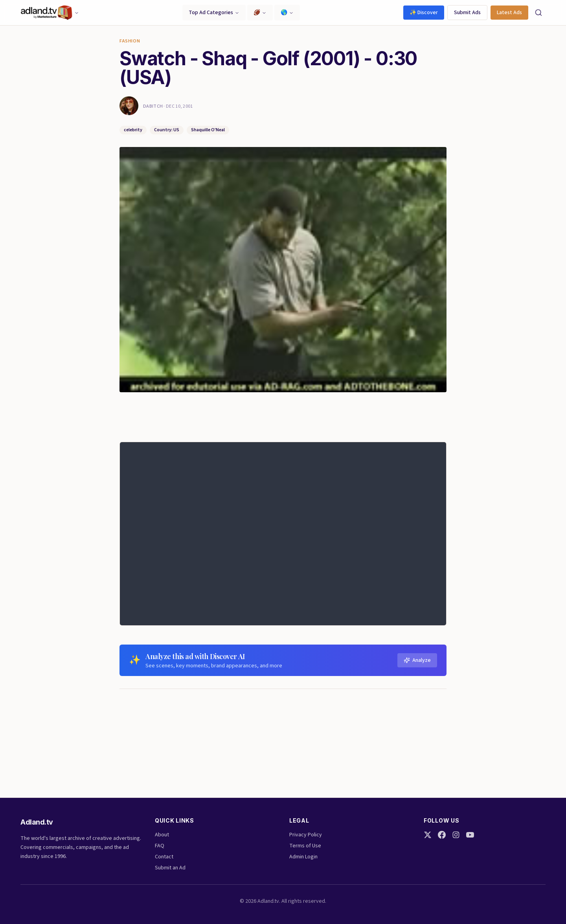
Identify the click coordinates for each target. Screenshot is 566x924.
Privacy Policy (306, 835)
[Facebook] (442, 835)
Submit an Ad (170, 868)
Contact (164, 857)
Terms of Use (305, 846)
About (162, 835)
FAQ (160, 846)
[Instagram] (456, 835)
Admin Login (303, 857)
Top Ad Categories (214, 13)
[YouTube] (470, 835)
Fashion (130, 41)
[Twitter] (428, 835)
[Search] (538, 13)
